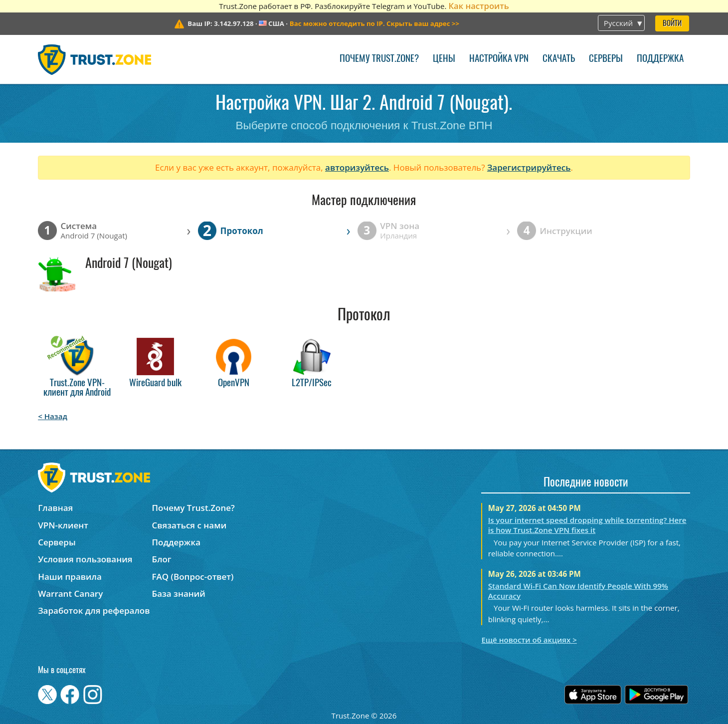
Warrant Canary (70, 594)
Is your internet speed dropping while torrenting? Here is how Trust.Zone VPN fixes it (587, 525)
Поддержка (660, 59)
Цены (444, 59)
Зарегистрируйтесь (529, 167)
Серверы (606, 59)
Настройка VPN (499, 59)
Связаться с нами (189, 525)
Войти (672, 24)
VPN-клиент (63, 525)
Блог (162, 559)
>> (374, 23)
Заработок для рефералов (94, 610)
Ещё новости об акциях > (529, 640)
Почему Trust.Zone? (379, 59)
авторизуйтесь (357, 167)
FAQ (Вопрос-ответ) (193, 577)
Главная (55, 508)
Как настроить (478, 6)
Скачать (559, 59)
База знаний (179, 594)
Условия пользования (85, 559)
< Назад (53, 416)
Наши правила (70, 577)
